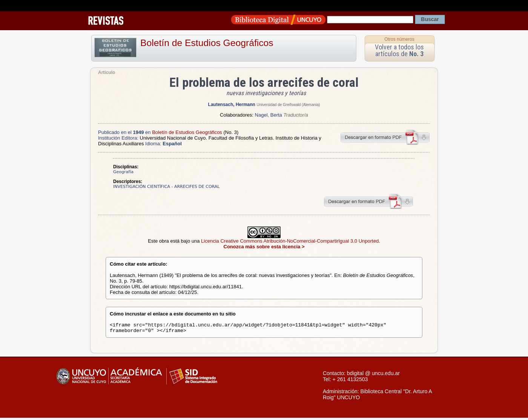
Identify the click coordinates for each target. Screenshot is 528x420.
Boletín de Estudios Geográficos (207, 43)
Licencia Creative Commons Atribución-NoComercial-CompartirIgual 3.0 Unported (290, 241)
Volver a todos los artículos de (399, 50)
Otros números (399, 39)
